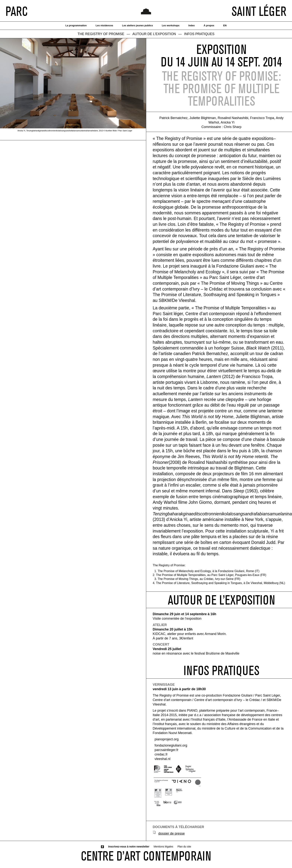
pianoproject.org (167, 739)
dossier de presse (172, 833)
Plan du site (184, 847)
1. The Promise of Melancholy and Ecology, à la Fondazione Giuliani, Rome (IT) (207, 571)
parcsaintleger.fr (166, 750)
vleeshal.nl (162, 759)
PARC (17, 11)
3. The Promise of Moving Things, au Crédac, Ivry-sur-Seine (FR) (197, 579)
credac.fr (161, 754)
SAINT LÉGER (259, 11)
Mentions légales (163, 847)
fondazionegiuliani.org (171, 745)
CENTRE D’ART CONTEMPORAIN (146, 856)
